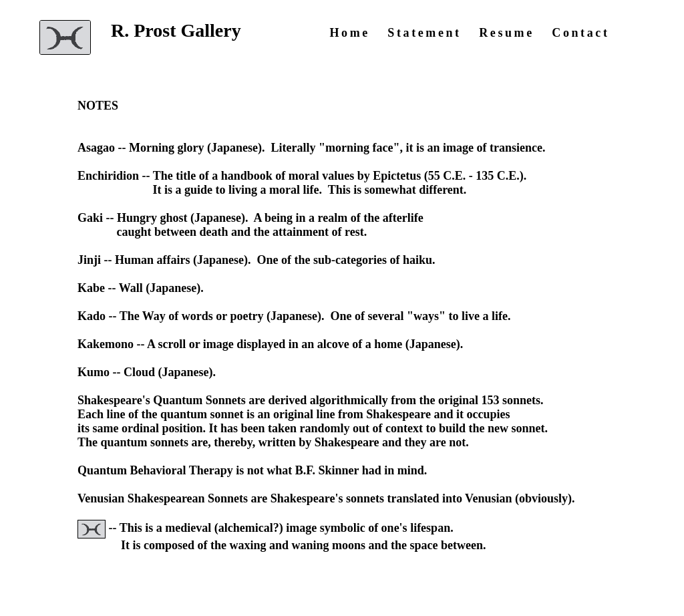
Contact (580, 33)
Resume (507, 33)
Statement (424, 33)
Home (349, 33)
